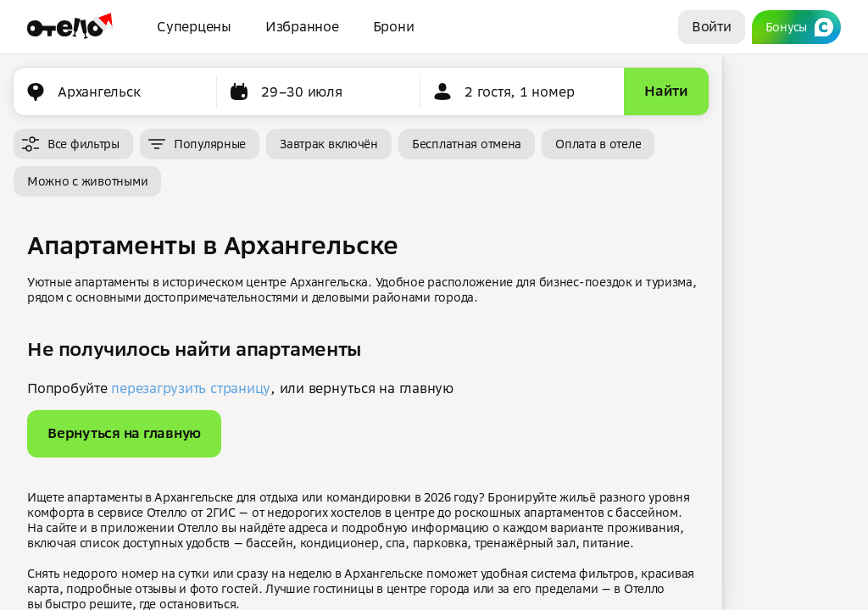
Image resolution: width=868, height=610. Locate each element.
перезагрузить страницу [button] (191, 388)
